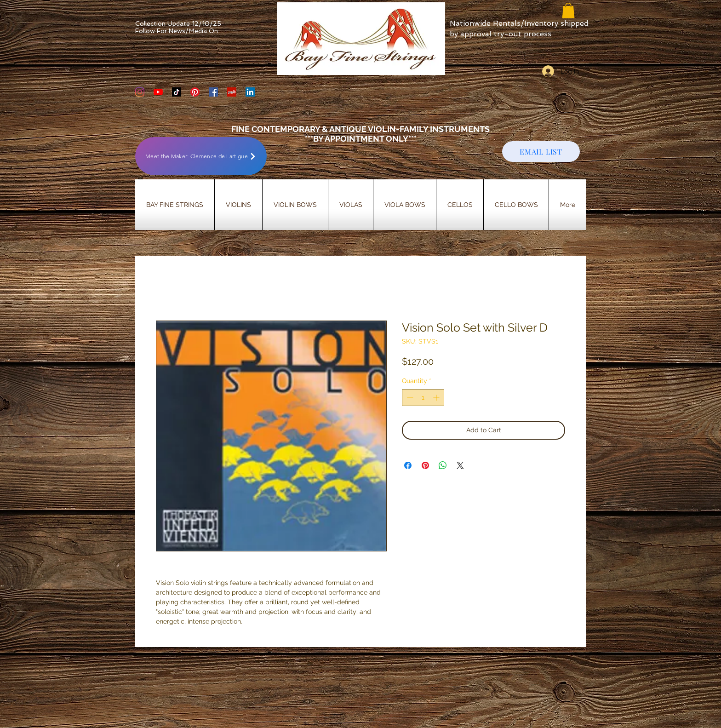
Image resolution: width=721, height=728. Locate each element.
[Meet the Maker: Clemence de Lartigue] (201, 156)
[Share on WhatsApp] (443, 465)
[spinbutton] (423, 398)
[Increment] (437, 398)
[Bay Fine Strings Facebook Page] (213, 92)
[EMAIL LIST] (541, 152)
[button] (568, 10)
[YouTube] (158, 92)
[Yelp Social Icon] (232, 92)
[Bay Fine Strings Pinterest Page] (195, 92)
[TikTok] (177, 92)
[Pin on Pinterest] (425, 465)
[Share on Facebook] (408, 465)
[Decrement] (409, 398)
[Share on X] (460, 465)
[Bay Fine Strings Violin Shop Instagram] (140, 92)
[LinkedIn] (250, 92)
